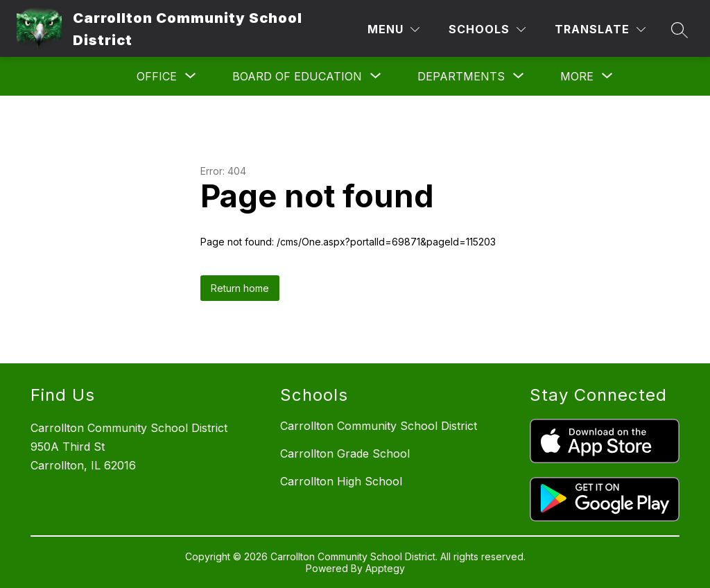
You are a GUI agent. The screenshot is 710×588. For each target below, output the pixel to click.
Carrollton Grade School (345, 453)
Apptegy (385, 568)
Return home (240, 288)
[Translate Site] (600, 29)
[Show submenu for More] (577, 76)
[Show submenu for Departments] (461, 76)
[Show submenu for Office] (157, 76)
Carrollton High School (341, 481)
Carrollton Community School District (379, 426)
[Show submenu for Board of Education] (297, 76)
